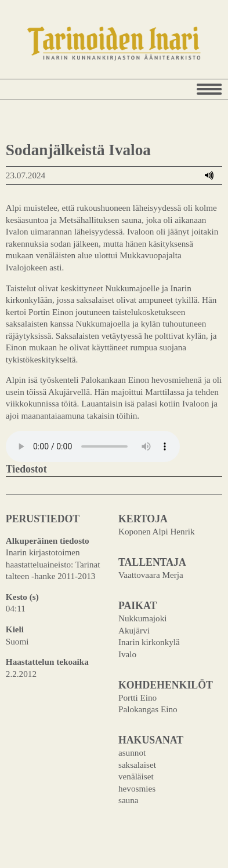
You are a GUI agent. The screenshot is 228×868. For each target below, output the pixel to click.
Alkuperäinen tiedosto (48, 541)
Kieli (15, 629)
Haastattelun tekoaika (47, 662)
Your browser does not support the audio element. (93, 446)
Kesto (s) (22, 597)
